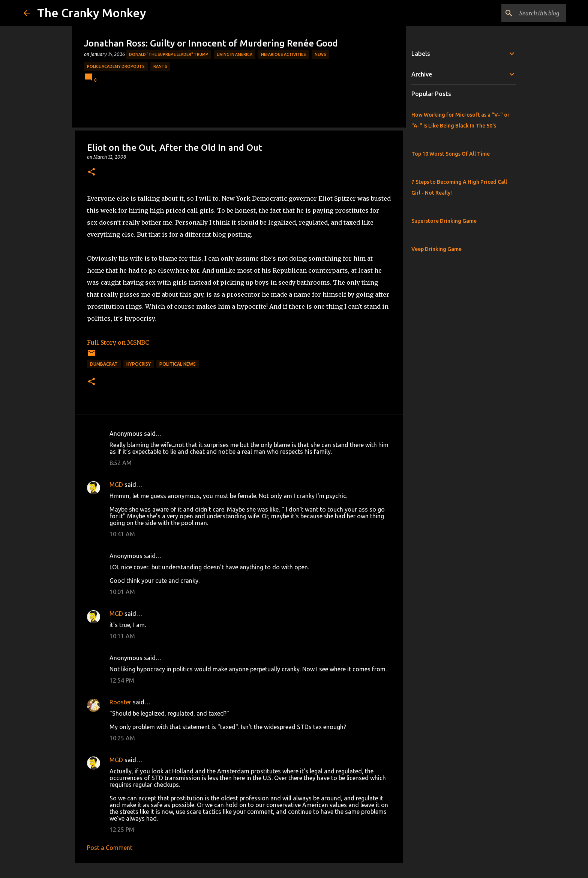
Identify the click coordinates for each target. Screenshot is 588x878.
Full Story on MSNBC (118, 342)
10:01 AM (122, 592)
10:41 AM (122, 534)
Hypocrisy (139, 364)
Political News (178, 364)
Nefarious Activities (283, 54)
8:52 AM (121, 463)
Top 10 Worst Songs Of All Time (451, 154)
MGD (116, 485)
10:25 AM (122, 738)
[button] (91, 172)
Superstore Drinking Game (444, 221)
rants (160, 66)
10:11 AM (122, 636)
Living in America (235, 54)
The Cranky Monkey (92, 13)
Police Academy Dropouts (116, 66)
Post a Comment (110, 848)
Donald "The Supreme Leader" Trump (169, 54)
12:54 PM (122, 680)
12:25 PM (122, 830)
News (320, 54)
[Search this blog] (526, 13)
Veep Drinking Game (436, 249)
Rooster (120, 702)
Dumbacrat (104, 364)
